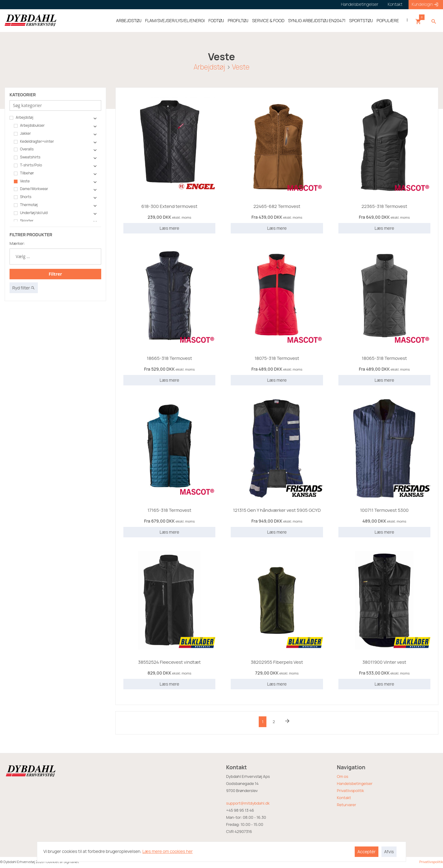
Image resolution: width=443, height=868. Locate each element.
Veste (241, 67)
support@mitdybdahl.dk (248, 803)
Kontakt (344, 798)
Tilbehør (24, 173)
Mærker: (17, 243)
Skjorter (24, 221)
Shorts (23, 197)
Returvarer (347, 805)
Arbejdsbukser (29, 125)
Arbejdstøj (209, 67)
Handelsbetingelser (355, 783)
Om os (343, 776)
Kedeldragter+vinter (34, 141)
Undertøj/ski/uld (31, 213)
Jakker (22, 133)
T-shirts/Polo (28, 165)
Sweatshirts (27, 157)
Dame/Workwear (31, 189)
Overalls (24, 149)
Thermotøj (26, 205)
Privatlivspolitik (350, 790)
